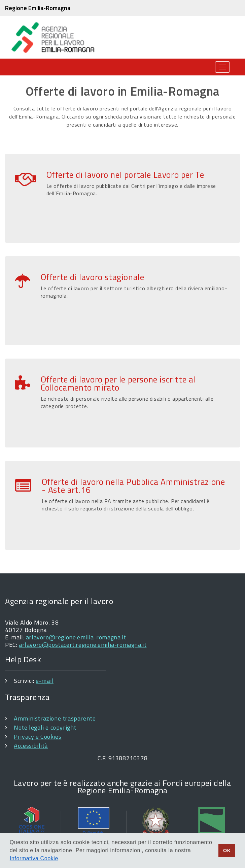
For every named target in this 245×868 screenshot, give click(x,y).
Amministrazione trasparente (55, 718)
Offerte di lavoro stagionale (93, 277)
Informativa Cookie (34, 858)
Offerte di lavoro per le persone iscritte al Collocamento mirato (118, 383)
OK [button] (227, 850)
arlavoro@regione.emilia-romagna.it (76, 637)
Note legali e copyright (45, 727)
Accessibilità (31, 746)
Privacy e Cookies (38, 737)
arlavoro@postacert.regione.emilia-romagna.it (83, 645)
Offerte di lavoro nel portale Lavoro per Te (125, 175)
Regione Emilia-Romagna (38, 8)
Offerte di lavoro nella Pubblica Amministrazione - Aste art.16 (133, 486)
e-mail (45, 681)
